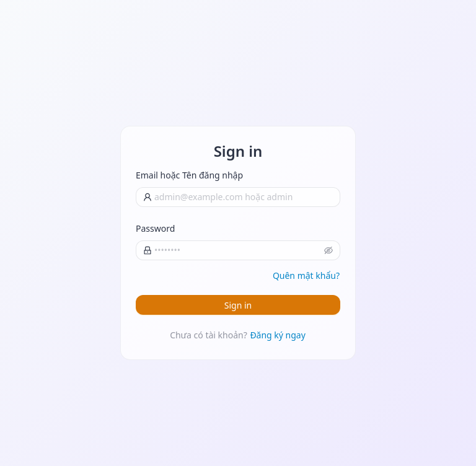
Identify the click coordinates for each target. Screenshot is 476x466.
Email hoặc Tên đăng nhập (189, 175)
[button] (328, 250)
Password (155, 228)
